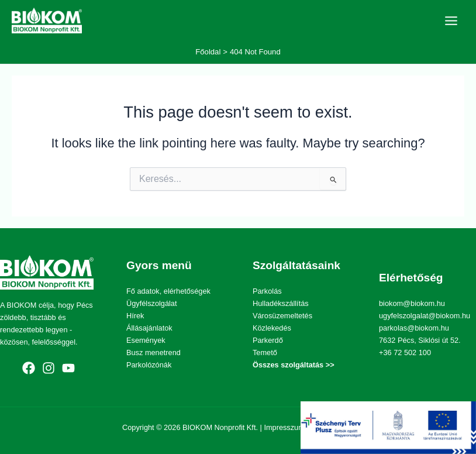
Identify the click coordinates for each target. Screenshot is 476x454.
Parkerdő (268, 340)
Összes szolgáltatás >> (294, 365)
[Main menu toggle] (451, 21)
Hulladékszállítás (281, 303)
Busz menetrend (154, 352)
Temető (265, 352)
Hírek (135, 316)
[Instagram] (49, 368)
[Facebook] (29, 368)
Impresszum (284, 427)
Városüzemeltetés (282, 316)
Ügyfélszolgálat (151, 303)
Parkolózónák (149, 365)
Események (146, 340)
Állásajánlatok (149, 328)
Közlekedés (272, 328)
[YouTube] (68, 368)
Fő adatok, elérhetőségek (168, 291)
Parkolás (267, 291)
